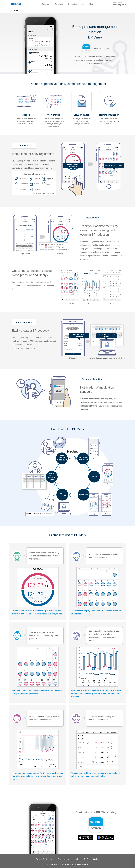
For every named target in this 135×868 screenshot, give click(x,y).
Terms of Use (64, 859)
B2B (86, 859)
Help (91, 4)
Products (59, 4)
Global (96, 859)
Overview (46, 4)
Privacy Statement (44, 859)
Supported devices (76, 4)
